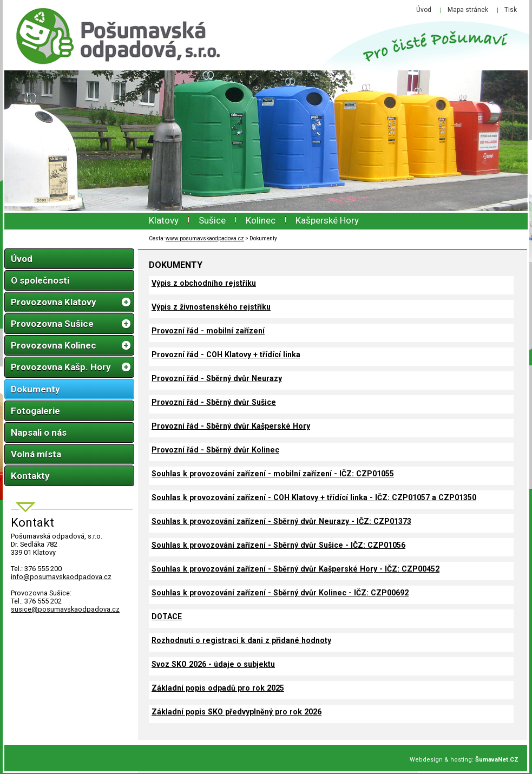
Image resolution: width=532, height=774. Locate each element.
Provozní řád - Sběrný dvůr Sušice (214, 402)
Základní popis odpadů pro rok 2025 (218, 688)
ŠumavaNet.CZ (497, 760)
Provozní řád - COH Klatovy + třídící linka (226, 355)
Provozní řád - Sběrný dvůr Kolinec (215, 450)
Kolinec (261, 220)
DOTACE (167, 616)
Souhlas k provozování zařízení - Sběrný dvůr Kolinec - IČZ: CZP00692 (280, 593)
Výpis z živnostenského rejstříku (211, 307)
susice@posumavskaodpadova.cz (65, 609)
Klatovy (164, 220)
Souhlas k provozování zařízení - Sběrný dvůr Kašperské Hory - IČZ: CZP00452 (295, 569)
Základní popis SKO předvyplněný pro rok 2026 (237, 712)
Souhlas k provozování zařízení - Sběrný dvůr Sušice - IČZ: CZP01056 (278, 545)
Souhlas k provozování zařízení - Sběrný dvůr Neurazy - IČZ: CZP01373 (281, 521)
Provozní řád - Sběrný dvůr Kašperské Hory (231, 426)
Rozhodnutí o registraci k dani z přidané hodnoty (241, 640)
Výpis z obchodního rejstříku (204, 283)
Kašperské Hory (327, 220)
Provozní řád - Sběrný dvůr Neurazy (217, 378)
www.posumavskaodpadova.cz (205, 238)
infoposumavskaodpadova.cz (61, 577)
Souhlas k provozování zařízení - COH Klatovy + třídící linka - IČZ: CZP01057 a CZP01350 (314, 497)
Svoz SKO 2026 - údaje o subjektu (213, 664)
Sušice (212, 220)
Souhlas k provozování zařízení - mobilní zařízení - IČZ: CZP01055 (273, 474)
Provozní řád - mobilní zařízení (208, 331)
